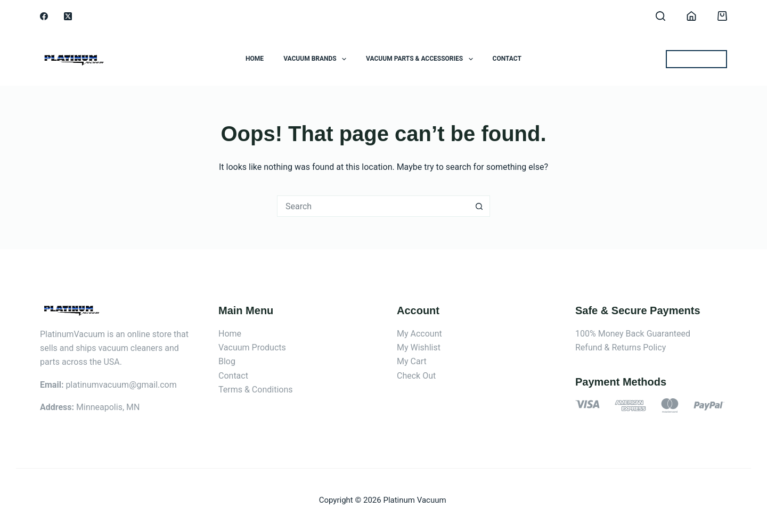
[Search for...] (373, 206)
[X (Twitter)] (68, 16)
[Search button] (479, 206)
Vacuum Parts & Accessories (421, 59)
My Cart (412, 361)
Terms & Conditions (256, 390)
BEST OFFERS (696, 59)
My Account (419, 334)
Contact (507, 59)
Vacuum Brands (317, 59)
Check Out (416, 376)
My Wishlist (419, 347)
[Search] (660, 16)
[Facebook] (44, 16)
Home (255, 59)
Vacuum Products (252, 347)
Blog (227, 361)
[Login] (691, 16)
